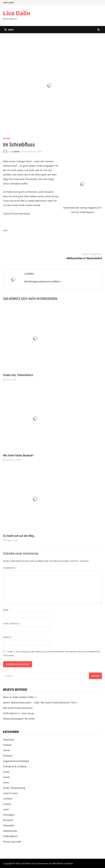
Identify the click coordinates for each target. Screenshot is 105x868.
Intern (6, 138)
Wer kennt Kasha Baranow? (18, 455)
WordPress (58, 863)
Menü (9, 30)
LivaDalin (16, 152)
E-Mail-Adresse (12, 624)
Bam (70, 863)
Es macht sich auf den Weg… (19, 536)
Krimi (6, 782)
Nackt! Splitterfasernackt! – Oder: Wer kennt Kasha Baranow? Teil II (40, 702)
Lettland (8, 799)
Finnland (8, 756)
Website (7, 637)
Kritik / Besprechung (14, 788)
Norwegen (9, 815)
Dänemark (9, 739)
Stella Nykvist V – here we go (19, 713)
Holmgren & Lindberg (15, 766)
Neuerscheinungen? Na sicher (19, 719)
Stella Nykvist (10, 836)
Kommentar (10, 568)
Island (6, 777)
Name (7, 610)
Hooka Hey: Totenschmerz (18, 375)
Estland (7, 745)
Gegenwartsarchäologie (16, 761)
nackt (6, 809)
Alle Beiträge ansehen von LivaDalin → (43, 281)
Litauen (7, 804)
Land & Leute (10, 793)
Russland (8, 820)
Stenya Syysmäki (12, 842)
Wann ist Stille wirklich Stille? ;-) (20, 697)
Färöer (7, 750)
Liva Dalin (17, 13)
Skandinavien (10, 831)
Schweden (9, 825)
